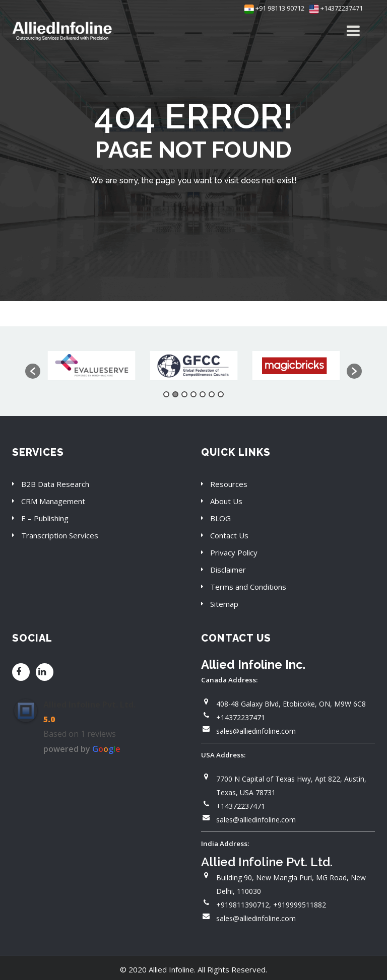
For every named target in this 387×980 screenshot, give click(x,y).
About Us (226, 501)
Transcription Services (60, 535)
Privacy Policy (234, 552)
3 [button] (184, 394)
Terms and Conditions (248, 587)
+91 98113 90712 (274, 8)
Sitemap (224, 604)
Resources (229, 484)
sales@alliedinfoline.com (256, 731)
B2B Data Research (55, 484)
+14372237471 (336, 8)
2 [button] (175, 394)
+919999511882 (300, 905)
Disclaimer (228, 570)
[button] (33, 371)
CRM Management (53, 501)
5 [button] (203, 394)
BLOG (220, 518)
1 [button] (166, 394)
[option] (91, 366)
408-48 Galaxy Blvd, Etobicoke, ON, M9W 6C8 (291, 704)
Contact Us (229, 535)
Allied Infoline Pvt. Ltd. (89, 705)
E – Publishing (45, 518)
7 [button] (221, 394)
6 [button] (212, 394)
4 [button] (193, 394)
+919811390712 (243, 905)
